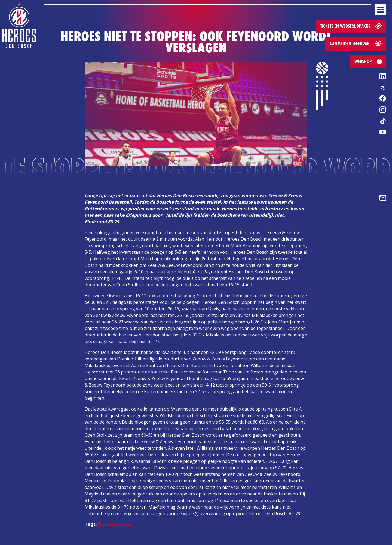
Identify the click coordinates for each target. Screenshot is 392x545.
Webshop (368, 61)
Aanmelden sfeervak (356, 44)
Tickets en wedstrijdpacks (352, 26)
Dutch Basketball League (114, 524)
